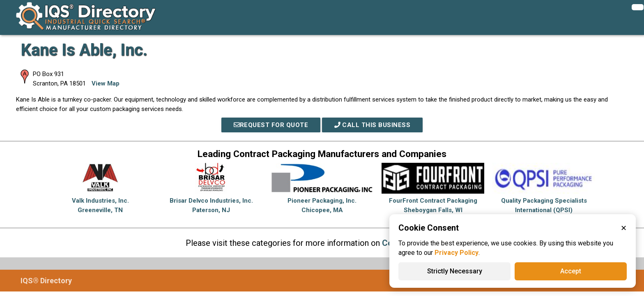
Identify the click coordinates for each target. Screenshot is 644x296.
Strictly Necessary (455, 271)
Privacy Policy (457, 253)
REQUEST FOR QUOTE (271, 125)
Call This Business (373, 125)
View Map (106, 83)
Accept (571, 271)
